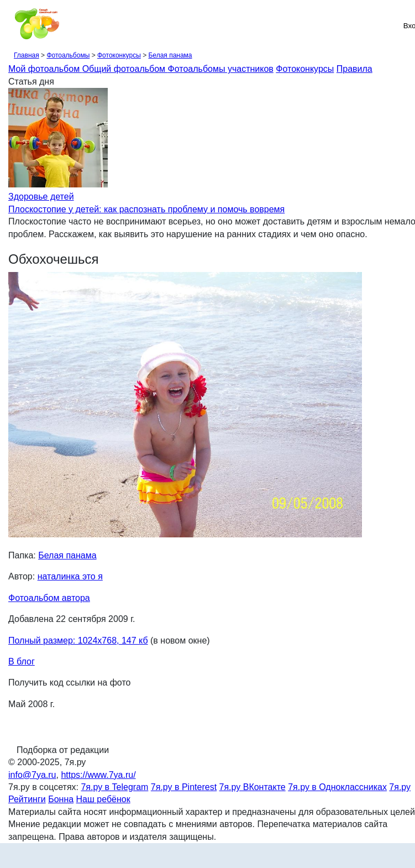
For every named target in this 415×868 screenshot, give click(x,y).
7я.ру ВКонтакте (253, 787)
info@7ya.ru (32, 775)
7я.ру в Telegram (114, 787)
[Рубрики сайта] (12, 25)
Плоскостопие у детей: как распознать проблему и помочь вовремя (146, 209)
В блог (22, 662)
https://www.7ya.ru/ (98, 775)
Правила (354, 69)
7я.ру (400, 787)
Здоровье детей (41, 197)
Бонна (61, 799)
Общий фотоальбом (125, 69)
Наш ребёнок (103, 799)
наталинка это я (70, 576)
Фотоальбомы (68, 55)
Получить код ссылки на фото (69, 683)
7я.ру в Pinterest (184, 787)
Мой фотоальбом (45, 69)
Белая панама (170, 55)
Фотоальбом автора (49, 598)
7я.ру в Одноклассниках (337, 787)
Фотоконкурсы (119, 55)
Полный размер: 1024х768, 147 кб (78, 640)
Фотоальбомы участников (221, 69)
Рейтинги (27, 799)
